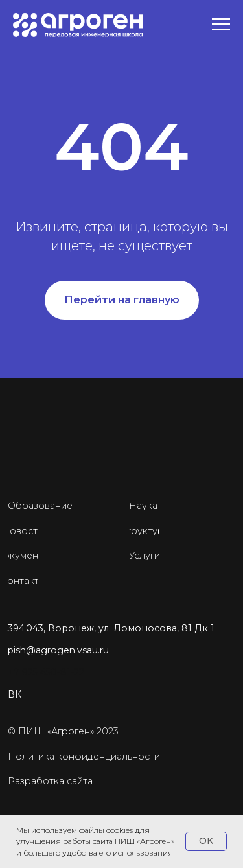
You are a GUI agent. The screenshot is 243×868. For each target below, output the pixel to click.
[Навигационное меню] (221, 25)
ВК (15, 694)
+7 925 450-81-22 (46, 672)
